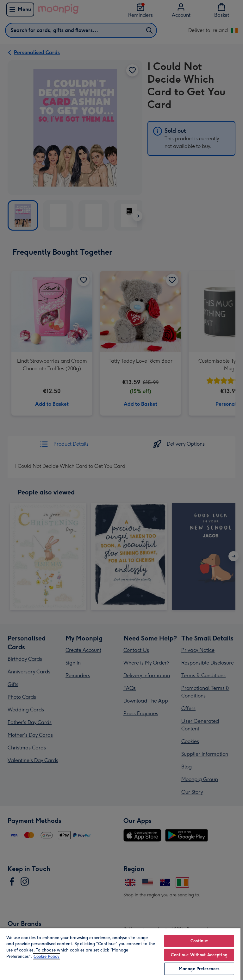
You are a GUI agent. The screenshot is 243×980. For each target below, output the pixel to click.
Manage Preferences (199, 969)
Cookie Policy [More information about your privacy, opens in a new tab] (47, 956)
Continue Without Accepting (199, 955)
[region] (120, 954)
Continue (199, 941)
